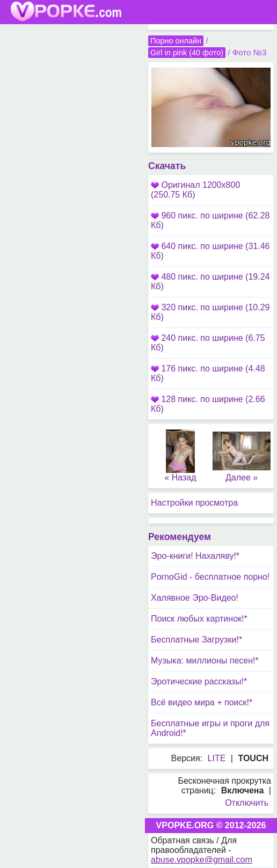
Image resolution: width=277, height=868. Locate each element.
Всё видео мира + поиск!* (202, 702)
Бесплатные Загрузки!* (196, 640)
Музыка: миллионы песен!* (205, 661)
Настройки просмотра (194, 503)
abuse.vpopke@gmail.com (202, 860)
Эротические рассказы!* (199, 681)
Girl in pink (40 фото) (187, 53)
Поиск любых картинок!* (199, 619)
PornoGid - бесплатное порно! (210, 577)
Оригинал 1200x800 (195, 190)
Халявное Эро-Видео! (195, 598)
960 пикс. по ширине (210, 220)
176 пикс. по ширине (208, 373)
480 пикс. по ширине (210, 282)
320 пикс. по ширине (210, 312)
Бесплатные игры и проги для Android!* (210, 728)
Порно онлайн (176, 41)
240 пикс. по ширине (208, 343)
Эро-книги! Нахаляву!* (195, 556)
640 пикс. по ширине (210, 251)
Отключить (247, 803)
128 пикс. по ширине (208, 404)
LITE (217, 758)
